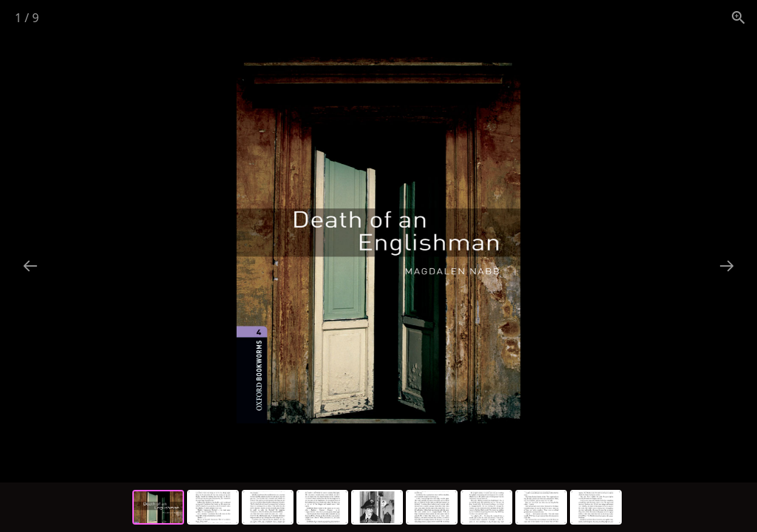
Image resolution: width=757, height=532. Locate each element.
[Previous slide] (30, 266)
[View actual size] (739, 17)
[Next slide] (727, 266)
